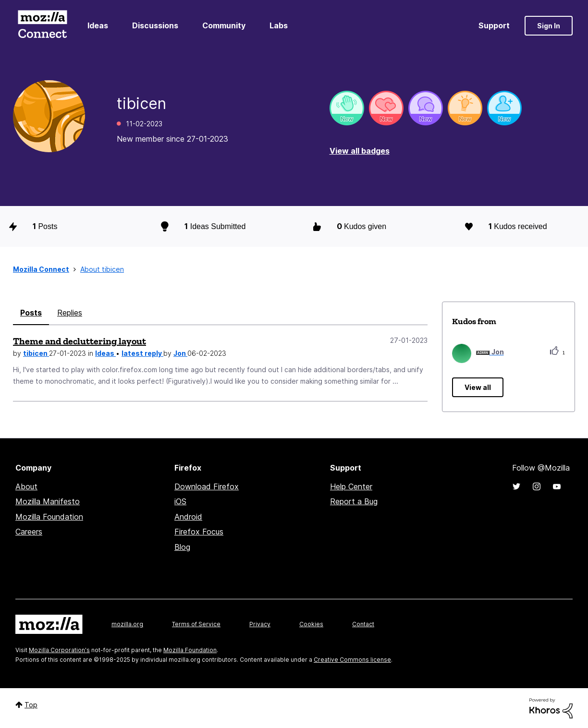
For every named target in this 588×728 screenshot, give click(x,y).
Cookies (311, 624)
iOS (180, 501)
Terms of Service (196, 624)
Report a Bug (354, 501)
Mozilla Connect (42, 26)
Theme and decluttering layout (80, 341)
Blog (182, 547)
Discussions (155, 25)
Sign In (549, 26)
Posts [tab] (31, 313)
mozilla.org (127, 624)
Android (188, 517)
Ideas (98, 25)
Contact (363, 624)
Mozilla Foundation (49, 517)
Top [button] (31, 705)
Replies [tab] (70, 313)
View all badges (360, 151)
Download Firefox (207, 486)
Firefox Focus (199, 532)
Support (494, 25)
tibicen (36, 353)
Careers (29, 532)
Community (224, 25)
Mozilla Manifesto (48, 501)
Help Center (351, 486)
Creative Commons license (352, 660)
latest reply (142, 353)
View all (478, 387)
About (26, 486)
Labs (279, 25)
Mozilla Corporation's (59, 650)
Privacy (260, 624)
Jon (180, 353)
